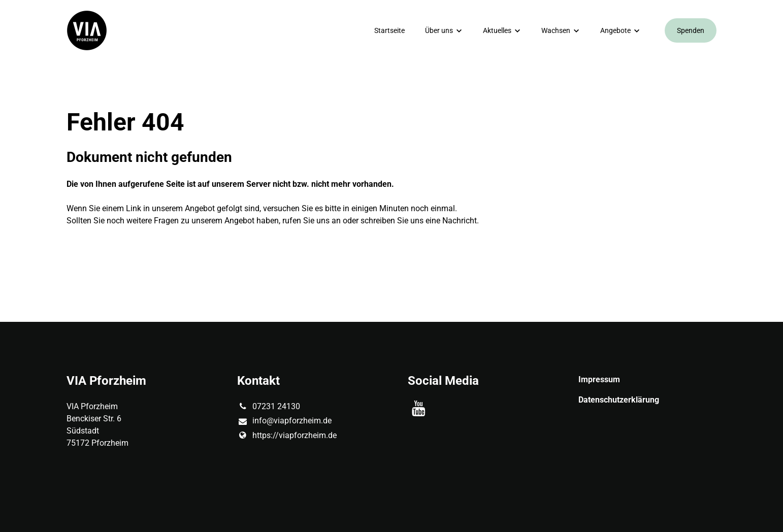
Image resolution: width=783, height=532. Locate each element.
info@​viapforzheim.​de (284, 421)
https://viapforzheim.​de (287, 436)
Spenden (691, 30)
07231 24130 (269, 407)
